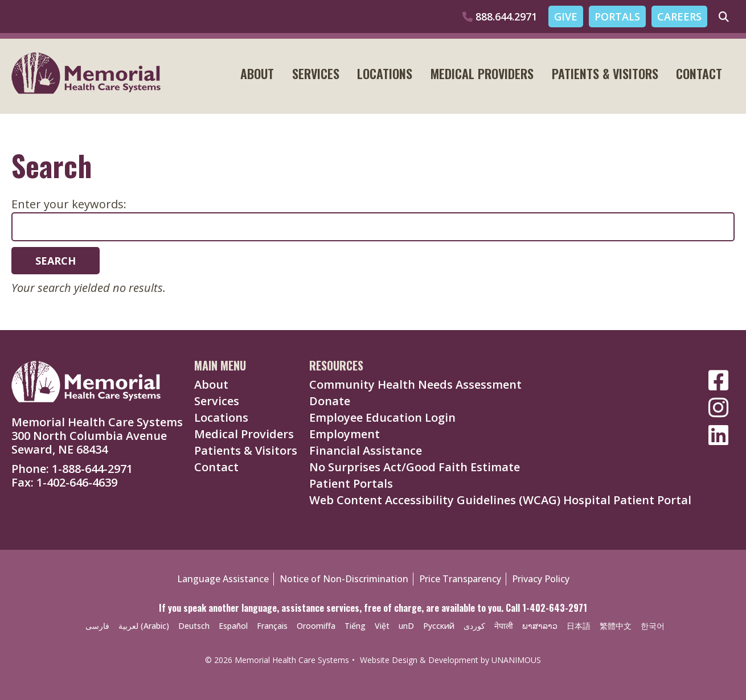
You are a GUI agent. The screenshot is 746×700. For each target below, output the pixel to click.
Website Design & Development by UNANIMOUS (450, 660)
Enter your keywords (67, 204)
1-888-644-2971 (92, 469)
